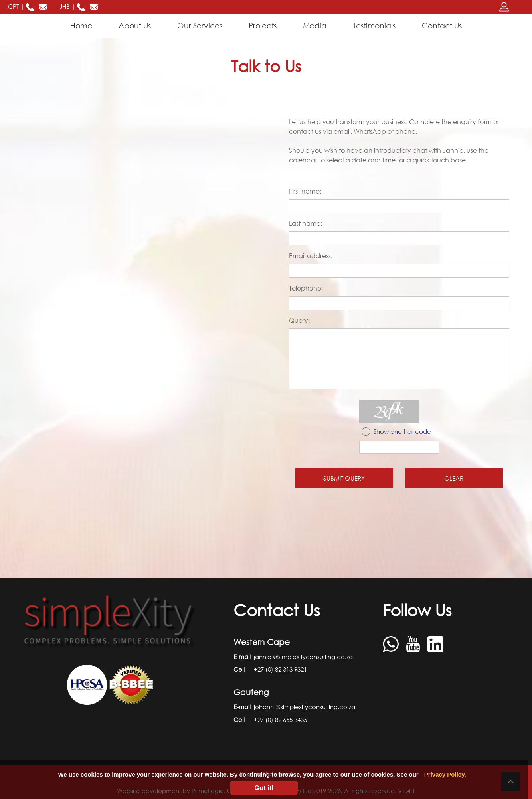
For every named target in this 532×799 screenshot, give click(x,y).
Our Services (200, 25)
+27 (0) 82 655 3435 (280, 720)
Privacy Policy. (445, 774)
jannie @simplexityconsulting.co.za (303, 657)
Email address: (311, 256)
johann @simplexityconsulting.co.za (305, 707)
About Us (135, 25)
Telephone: (306, 288)
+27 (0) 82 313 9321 (280, 669)
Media (315, 25)
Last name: (306, 223)
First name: (305, 191)
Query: (299, 320)
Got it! (264, 788)
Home (83, 25)
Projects (263, 25)
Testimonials (374, 25)
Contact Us (442, 25)
